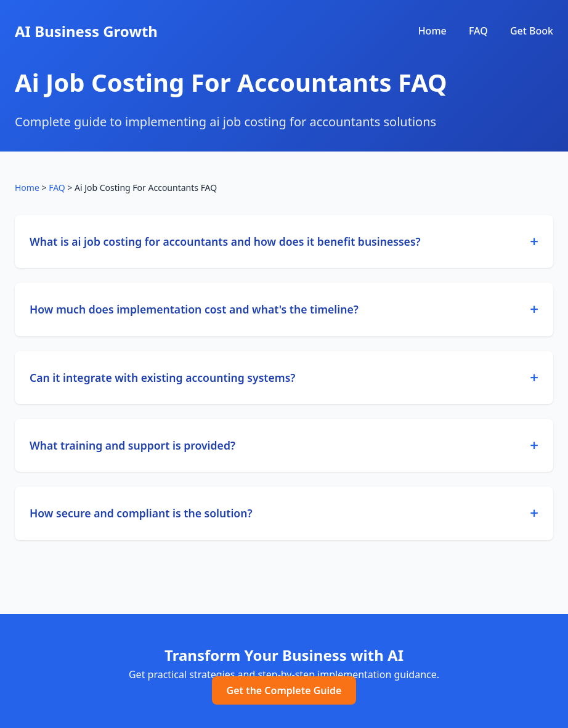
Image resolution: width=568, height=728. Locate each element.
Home (432, 31)
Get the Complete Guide (284, 690)
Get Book (532, 31)
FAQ (478, 31)
